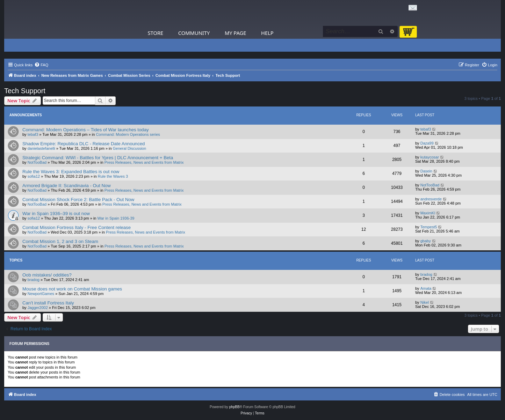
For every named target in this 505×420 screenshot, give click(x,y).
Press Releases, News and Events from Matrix (144, 162)
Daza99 (427, 143)
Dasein (426, 171)
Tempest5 (429, 227)
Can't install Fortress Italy (48, 303)
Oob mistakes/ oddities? (47, 275)
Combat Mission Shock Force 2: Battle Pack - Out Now (78, 200)
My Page (236, 33)
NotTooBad (37, 162)
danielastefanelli (41, 148)
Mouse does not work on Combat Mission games (72, 289)
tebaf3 (33, 134)
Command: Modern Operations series (128, 134)
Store (156, 33)
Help (267, 33)
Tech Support (25, 91)
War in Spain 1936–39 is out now (56, 213)
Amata (426, 288)
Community (194, 33)
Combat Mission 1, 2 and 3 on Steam (60, 241)
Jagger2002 (38, 308)
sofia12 (34, 176)
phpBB (235, 407)
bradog (34, 280)
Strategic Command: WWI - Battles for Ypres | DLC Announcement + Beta (98, 158)
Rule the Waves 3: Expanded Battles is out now (71, 172)
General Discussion (129, 148)
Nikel (425, 302)
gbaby (426, 241)
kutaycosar (430, 157)
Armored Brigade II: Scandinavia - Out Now (67, 186)
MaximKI (428, 213)
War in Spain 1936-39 (116, 218)
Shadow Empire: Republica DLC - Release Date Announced (84, 144)
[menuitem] (41, 65)
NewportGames (41, 294)
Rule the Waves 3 (113, 176)
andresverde (431, 199)
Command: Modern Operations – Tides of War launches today (86, 130)
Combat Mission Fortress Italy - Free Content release (77, 227)
